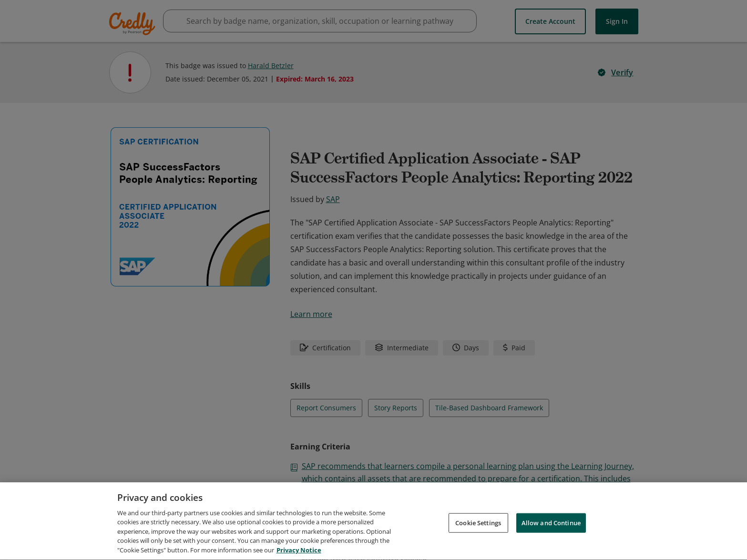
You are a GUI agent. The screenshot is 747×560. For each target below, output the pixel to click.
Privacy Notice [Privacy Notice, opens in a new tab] (299, 553)
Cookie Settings (478, 525)
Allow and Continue (551, 525)
